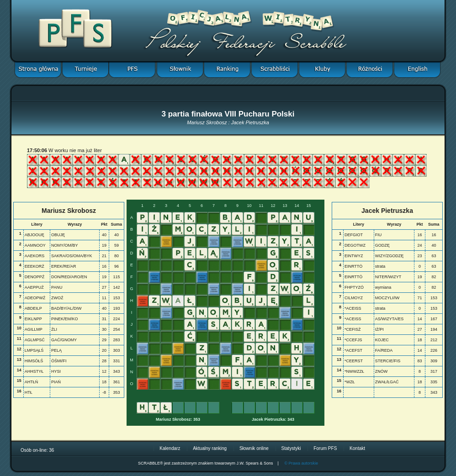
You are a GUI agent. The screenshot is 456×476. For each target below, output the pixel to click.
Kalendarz (170, 448)
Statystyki (291, 448)
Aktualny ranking (210, 448)
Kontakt (357, 448)
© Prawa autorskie (301, 463)
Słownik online (254, 448)
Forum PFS (325, 448)
